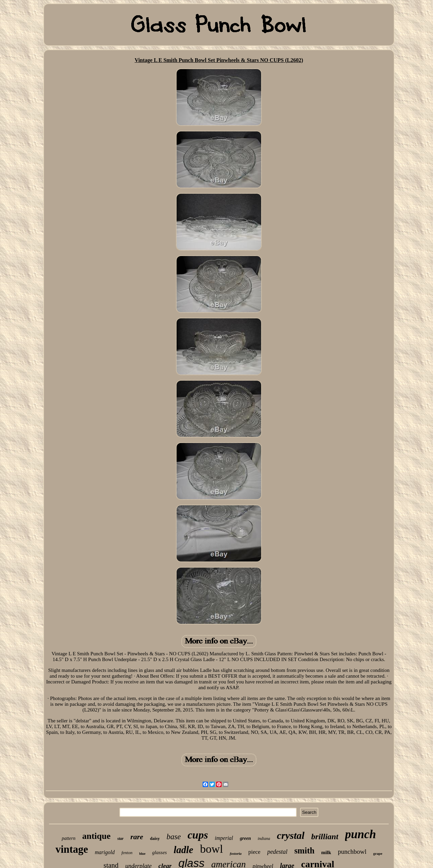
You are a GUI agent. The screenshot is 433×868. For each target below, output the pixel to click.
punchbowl (352, 852)
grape (378, 853)
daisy (155, 838)
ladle (183, 850)
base (174, 837)
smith (304, 851)
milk (326, 852)
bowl (211, 849)
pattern (68, 838)
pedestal (277, 852)
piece (254, 852)
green (245, 838)
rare (137, 837)
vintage (72, 849)
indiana (264, 839)
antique (96, 836)
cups (198, 835)
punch (360, 834)
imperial (224, 838)
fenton (127, 853)
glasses (159, 852)
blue (142, 854)
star (121, 839)
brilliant (325, 837)
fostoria (236, 853)
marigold (105, 852)
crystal (291, 835)
